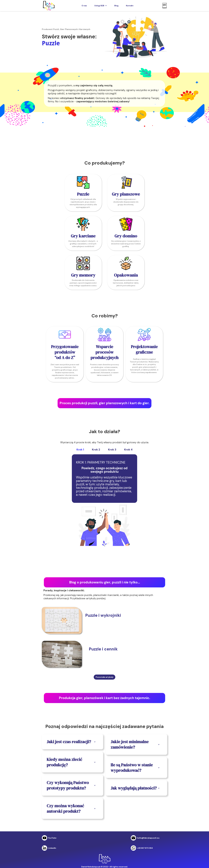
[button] (101, 6)
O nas (84, 6)
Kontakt (130, 6)
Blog (116, 6)
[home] (49, 6)
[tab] (80, 450)
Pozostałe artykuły (104, 677)
